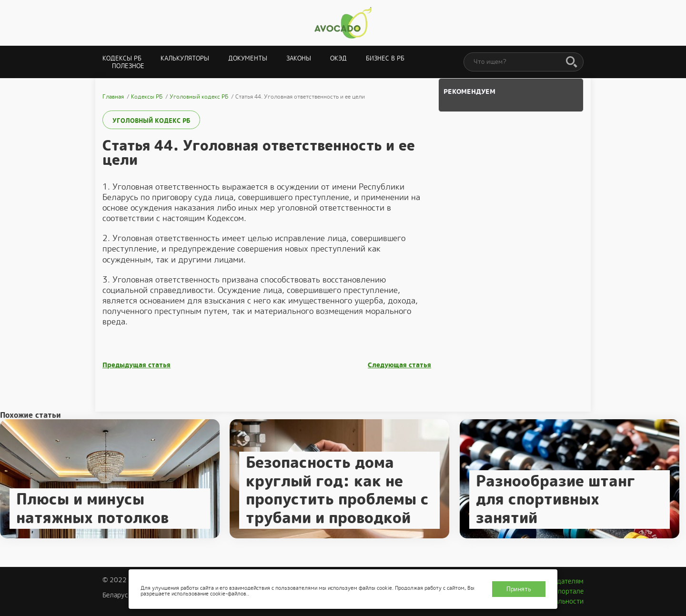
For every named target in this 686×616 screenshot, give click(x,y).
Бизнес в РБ (385, 58)
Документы (248, 58)
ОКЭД (338, 58)
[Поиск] (572, 62)
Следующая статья (399, 365)
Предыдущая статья (136, 365)
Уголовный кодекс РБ (151, 121)
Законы (299, 58)
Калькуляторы (185, 58)
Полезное (128, 66)
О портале (567, 591)
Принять (519, 589)
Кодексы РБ (122, 58)
